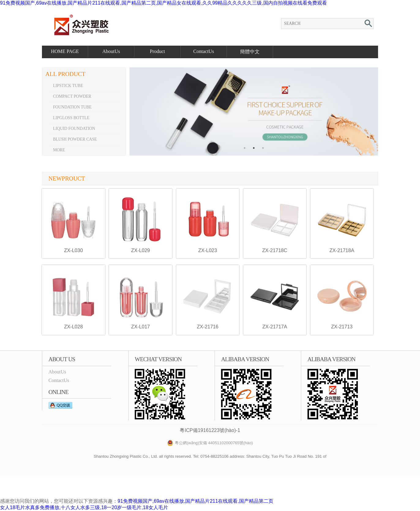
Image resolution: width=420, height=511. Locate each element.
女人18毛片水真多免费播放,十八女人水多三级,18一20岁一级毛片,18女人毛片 (84, 507)
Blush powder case (75, 139)
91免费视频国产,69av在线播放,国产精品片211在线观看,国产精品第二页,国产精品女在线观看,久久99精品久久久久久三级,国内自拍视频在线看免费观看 (163, 3)
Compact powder (72, 96)
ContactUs (204, 51)
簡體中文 (250, 52)
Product (157, 51)
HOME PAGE (65, 51)
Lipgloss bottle (71, 118)
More (59, 150)
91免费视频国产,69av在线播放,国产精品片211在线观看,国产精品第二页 (195, 501)
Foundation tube (72, 107)
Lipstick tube (68, 86)
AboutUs (111, 51)
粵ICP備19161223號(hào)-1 (210, 430)
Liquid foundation (74, 129)
